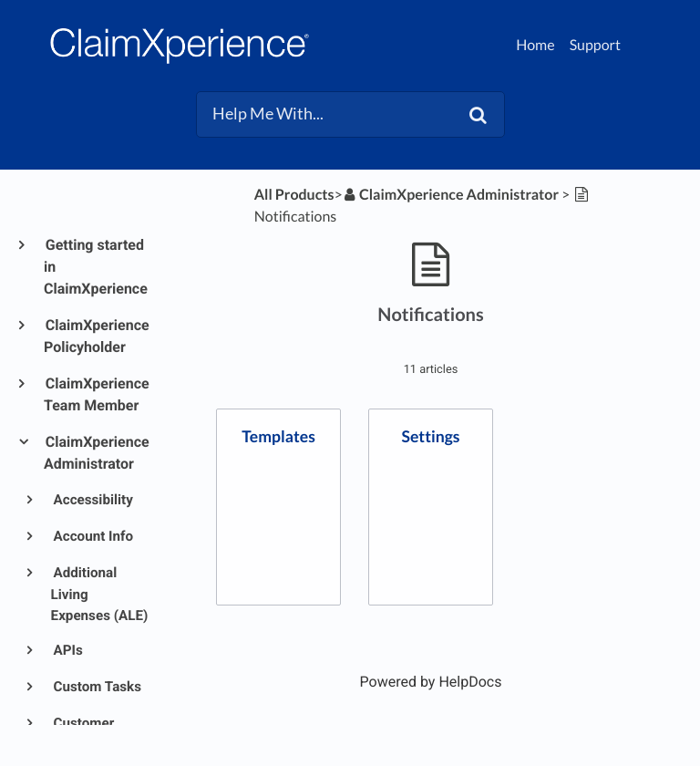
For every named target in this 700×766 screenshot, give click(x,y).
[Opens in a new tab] (431, 682)
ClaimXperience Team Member (97, 394)
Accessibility (92, 500)
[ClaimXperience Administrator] (451, 195)
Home (535, 45)
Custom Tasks (96, 687)
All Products (294, 195)
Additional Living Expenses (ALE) (100, 594)
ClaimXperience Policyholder (97, 336)
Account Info (92, 536)
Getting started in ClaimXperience (96, 267)
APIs (67, 650)
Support (595, 45)
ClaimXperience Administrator (97, 453)
